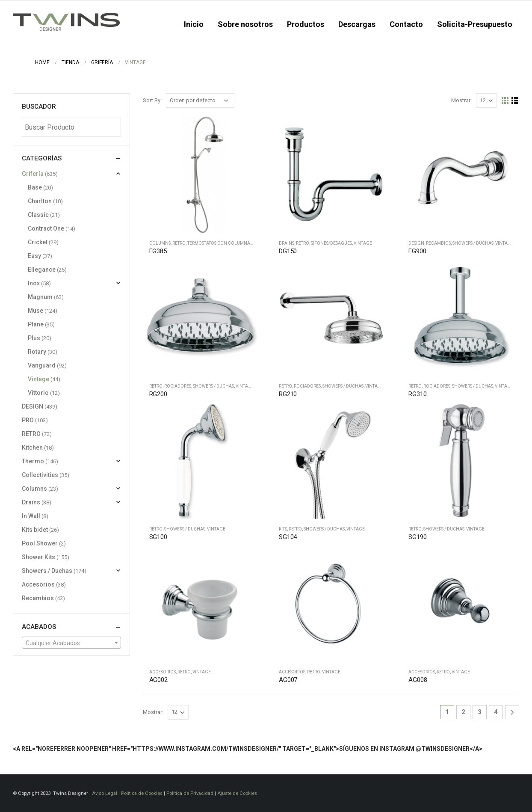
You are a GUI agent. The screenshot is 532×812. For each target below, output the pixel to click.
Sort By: (152, 100)
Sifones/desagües (331, 243)
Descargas (357, 24)
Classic (38, 215)
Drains (287, 243)
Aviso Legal (105, 793)
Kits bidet (35, 530)
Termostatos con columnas (220, 243)
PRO (28, 420)
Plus (34, 338)
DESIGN (416, 243)
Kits (283, 529)
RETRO (179, 243)
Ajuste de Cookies (237, 793)
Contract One (46, 228)
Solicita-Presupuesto (475, 24)
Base (35, 187)
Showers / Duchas (473, 243)
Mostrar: (461, 100)
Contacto (406, 24)
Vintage (363, 243)
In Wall (31, 516)
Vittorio (38, 393)
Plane (36, 324)
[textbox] (71, 643)
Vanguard (42, 365)
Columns (160, 243)
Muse (35, 311)
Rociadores (178, 386)
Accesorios (163, 672)
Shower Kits (38, 557)
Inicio (194, 24)
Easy (34, 256)
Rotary (37, 352)
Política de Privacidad (190, 793)
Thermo (33, 461)
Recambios (438, 243)
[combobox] (71, 643)
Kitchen (32, 447)
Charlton (40, 201)
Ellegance (42, 270)
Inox (34, 283)
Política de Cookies (142, 793)
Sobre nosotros (245, 24)
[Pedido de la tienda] (200, 101)
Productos (306, 24)
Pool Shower (40, 543)
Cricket (38, 242)
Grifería (33, 174)
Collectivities (40, 475)
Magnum (40, 297)
